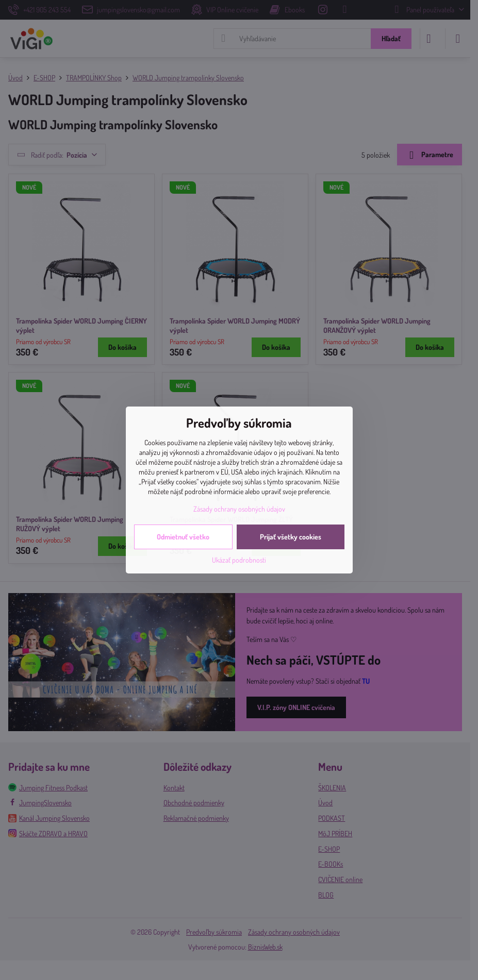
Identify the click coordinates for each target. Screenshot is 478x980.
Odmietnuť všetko (183, 537)
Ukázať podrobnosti (239, 560)
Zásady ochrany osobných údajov (239, 509)
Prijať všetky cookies (291, 537)
